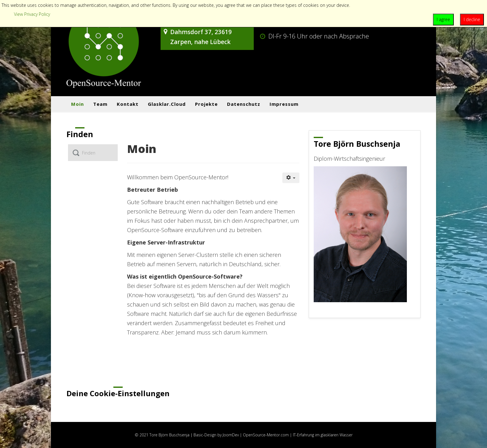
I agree (443, 19)
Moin (77, 104)
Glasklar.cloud (167, 104)
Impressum (284, 104)
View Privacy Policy (32, 14)
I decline (472, 19)
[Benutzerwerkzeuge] (291, 178)
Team (100, 104)
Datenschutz (244, 104)
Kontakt (128, 104)
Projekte (206, 104)
